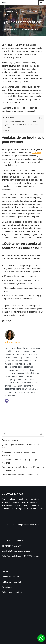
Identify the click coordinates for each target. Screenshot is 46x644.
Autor (7, 131)
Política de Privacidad (11, 582)
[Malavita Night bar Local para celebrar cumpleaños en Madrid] (4, 3)
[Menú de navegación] (41, 3)
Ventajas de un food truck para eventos (20, 122)
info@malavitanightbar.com (20, 551)
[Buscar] (20, 434)
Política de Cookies (10, 577)
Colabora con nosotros (12, 592)
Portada (7, 12)
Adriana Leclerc (13, 29)
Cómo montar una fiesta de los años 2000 (20, 475)
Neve (9, 525)
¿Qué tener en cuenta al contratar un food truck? (22, 126)
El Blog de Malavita (19, 12)
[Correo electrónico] (7, 401)
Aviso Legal (7, 587)
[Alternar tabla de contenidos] (39, 118)
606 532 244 (16, 546)
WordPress (35, 525)
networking (37, 153)
